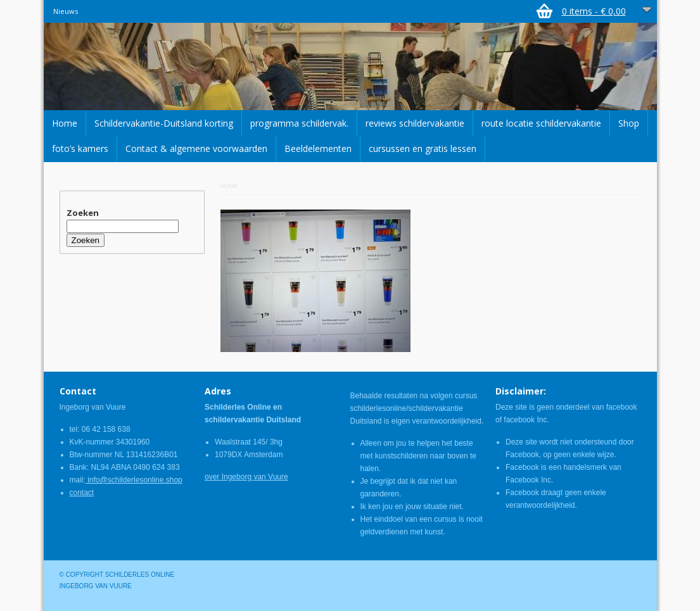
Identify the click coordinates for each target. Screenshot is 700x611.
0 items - (594, 11)
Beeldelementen (318, 148)
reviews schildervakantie (415, 123)
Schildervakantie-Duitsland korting (164, 123)
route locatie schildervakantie (541, 123)
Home (65, 123)
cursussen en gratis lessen (423, 148)
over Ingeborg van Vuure (246, 477)
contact (82, 493)
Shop (629, 123)
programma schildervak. (299, 123)
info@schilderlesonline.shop (134, 480)
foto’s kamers (80, 148)
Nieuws (66, 11)
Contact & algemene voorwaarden (196, 148)
